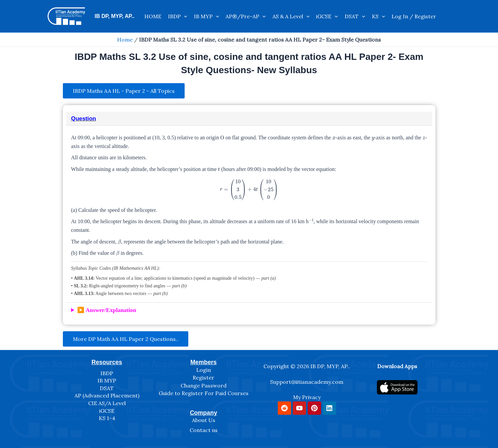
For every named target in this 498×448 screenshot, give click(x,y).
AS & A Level (291, 16)
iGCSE (327, 16)
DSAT (355, 16)
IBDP (178, 16)
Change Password (204, 385)
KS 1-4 (107, 418)
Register (203, 377)
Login (204, 370)
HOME (153, 16)
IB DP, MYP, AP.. (115, 16)
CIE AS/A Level (107, 403)
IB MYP (207, 16)
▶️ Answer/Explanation (107, 310)
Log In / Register (414, 16)
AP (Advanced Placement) (107, 395)
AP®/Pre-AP (246, 16)
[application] (184, 16)
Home (125, 40)
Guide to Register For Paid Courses (204, 393)
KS (379, 16)
